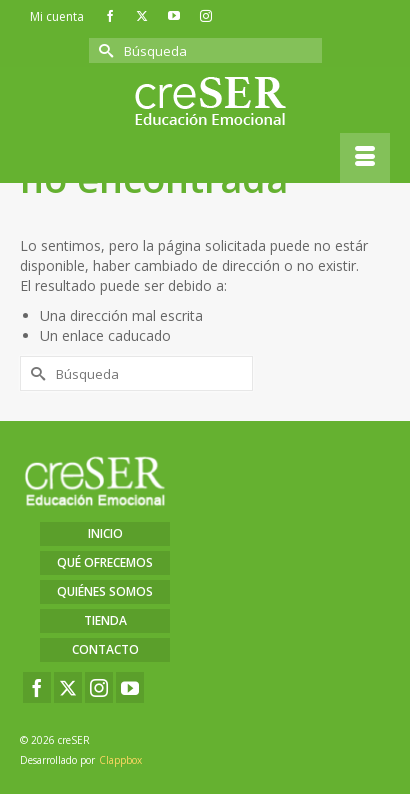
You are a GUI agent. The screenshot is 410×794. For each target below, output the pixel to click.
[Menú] (365, 158)
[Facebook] (37, 687)
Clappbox (120, 760)
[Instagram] (99, 687)
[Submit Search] (104, 50)
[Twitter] (68, 687)
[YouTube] (130, 687)
